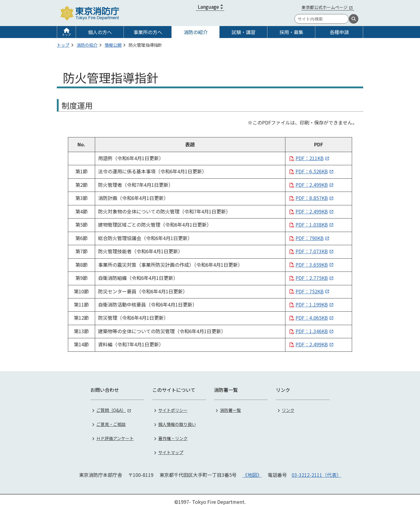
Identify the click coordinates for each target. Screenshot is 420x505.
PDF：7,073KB (312, 251)
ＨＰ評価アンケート (115, 434)
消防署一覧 (230, 406)
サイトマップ (171, 448)
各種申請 (339, 32)
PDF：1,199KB (312, 304)
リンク (288, 406)
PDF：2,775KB (312, 278)
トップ (66, 35)
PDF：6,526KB (312, 171)
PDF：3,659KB (312, 265)
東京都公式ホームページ (325, 7)
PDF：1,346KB (312, 331)
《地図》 (252, 470)
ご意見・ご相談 (111, 420)
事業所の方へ (148, 32)
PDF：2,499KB (312, 185)
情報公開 (113, 45)
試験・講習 (244, 32)
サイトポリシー (173, 406)
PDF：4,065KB (312, 318)
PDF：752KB (310, 291)
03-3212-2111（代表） (316, 470)
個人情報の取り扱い (177, 420)
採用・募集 (291, 32)
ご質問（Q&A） (111, 406)
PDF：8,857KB (312, 198)
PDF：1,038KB (312, 225)
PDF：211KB (310, 158)
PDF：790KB (310, 238)
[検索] (354, 19)
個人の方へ (100, 32)
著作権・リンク (173, 434)
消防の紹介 (196, 32)
